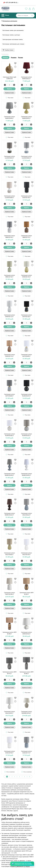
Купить (9, 89)
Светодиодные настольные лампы (13, 39)
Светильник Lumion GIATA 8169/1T (26, 355)
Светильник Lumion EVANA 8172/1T (10, 316)
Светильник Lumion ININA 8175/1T (26, 236)
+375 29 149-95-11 (11, 3)
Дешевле (14, 57)
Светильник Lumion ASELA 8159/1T (26, 554)
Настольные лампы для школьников (13, 30)
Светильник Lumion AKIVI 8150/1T (26, 593)
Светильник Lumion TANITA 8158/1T (10, 593)
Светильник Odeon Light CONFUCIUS (10, 78)
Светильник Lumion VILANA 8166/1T (10, 435)
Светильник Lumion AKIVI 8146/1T (26, 673)
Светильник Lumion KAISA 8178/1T (10, 752)
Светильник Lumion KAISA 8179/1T (26, 197)
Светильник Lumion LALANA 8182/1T (10, 157)
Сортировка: (5, 54)
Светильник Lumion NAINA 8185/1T (26, 78)
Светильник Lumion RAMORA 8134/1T (26, 712)
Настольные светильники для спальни (13, 44)
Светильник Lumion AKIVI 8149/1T (10, 633)
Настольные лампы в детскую (11, 35)
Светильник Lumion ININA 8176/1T (10, 236)
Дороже (20, 57)
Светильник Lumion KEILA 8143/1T (10, 712)
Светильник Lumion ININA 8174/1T (10, 276)
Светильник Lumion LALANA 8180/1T (10, 197)
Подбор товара (9, 50)
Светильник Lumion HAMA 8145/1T (26, 633)
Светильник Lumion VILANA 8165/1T (26, 435)
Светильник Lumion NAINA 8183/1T (26, 117)
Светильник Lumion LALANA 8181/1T (26, 157)
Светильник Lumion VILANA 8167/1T (26, 395)
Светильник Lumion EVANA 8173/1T (26, 276)
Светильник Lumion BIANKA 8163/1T (26, 474)
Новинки (5, 57)
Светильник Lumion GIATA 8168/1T (10, 395)
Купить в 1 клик (10, 93)
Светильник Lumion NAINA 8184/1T (10, 117)
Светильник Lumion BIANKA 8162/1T (10, 514)
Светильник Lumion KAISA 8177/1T (26, 752)
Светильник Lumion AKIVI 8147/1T (10, 673)
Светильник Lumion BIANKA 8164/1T (10, 474)
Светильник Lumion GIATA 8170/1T (26, 316)
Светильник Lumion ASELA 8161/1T (26, 514)
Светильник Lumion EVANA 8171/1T (10, 355)
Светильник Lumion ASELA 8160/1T (10, 554)
